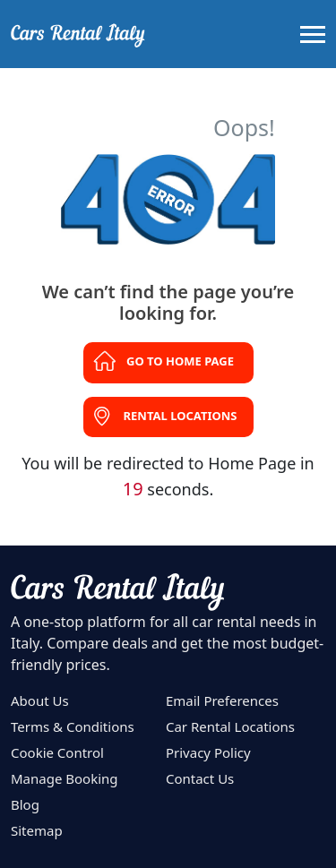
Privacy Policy (208, 752)
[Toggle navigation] (313, 34)
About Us (40, 700)
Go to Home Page (180, 361)
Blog (25, 804)
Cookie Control (57, 752)
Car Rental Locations (230, 726)
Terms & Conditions (73, 726)
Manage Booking (65, 778)
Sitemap (37, 830)
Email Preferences (222, 700)
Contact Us (200, 778)
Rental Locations (181, 416)
